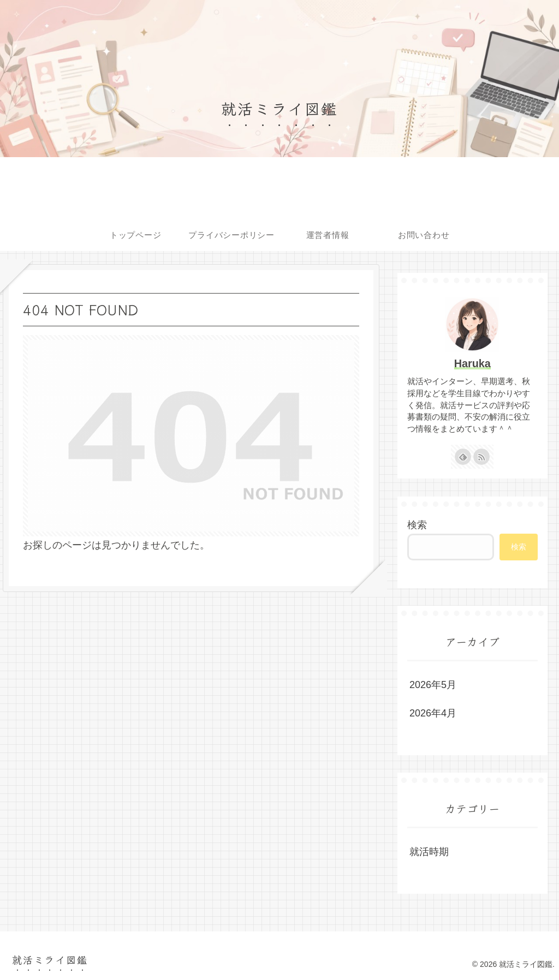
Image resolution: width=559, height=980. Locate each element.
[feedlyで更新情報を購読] (463, 457)
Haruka (472, 363)
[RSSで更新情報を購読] (481, 457)
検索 (417, 525)
